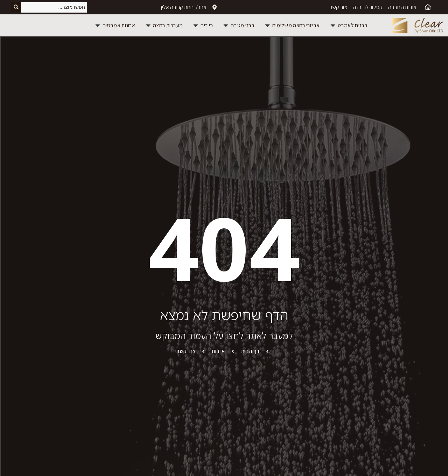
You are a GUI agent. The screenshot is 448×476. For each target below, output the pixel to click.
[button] (349, 25)
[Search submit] (16, 7)
